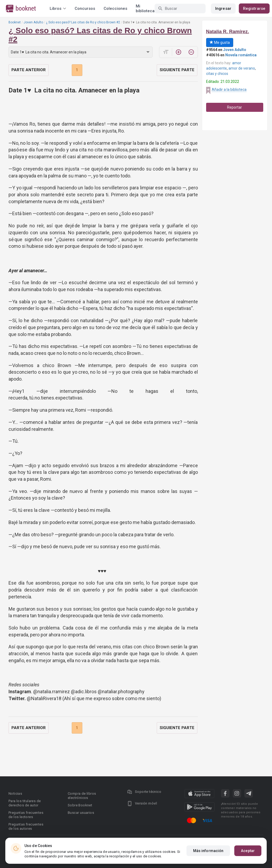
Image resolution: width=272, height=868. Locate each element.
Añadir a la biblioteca (229, 90)
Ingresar (223, 8)
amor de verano (242, 68)
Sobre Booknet (80, 805)
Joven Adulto (33, 22)
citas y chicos (217, 74)
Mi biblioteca (145, 8)
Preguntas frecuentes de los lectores (26, 815)
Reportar (235, 107)
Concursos (85, 8)
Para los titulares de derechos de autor (25, 803)
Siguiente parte (177, 70)
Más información (208, 851)
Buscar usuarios (81, 813)
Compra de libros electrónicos (82, 796)
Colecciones (115, 8)
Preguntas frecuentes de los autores (26, 826)
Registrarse (254, 8)
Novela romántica (241, 55)
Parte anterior (29, 70)
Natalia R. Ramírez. (228, 32)
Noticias (15, 793)
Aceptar (248, 851)
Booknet (15, 22)
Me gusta (220, 42)
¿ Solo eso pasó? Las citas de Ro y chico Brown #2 (83, 22)
